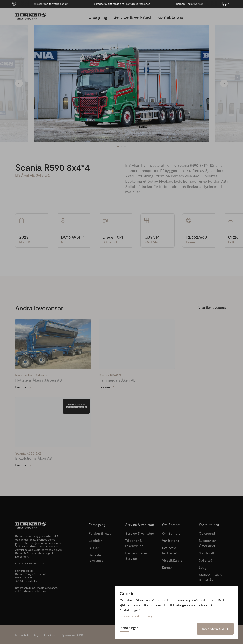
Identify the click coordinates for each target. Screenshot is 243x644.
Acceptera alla (215, 629)
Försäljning (97, 17)
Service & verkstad (132, 17)
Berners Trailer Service (174, 4)
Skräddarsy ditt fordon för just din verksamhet (106, 4)
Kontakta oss (170, 17)
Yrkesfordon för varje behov (34, 4)
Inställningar (129, 628)
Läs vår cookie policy (136, 616)
